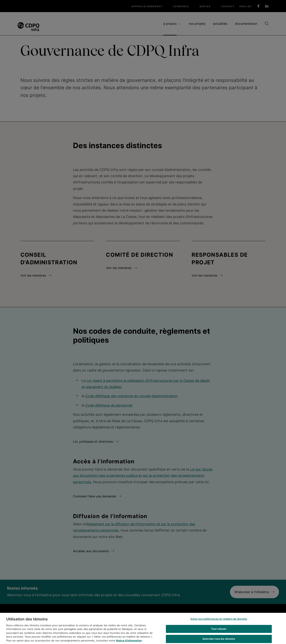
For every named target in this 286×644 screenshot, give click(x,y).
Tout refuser (219, 632)
